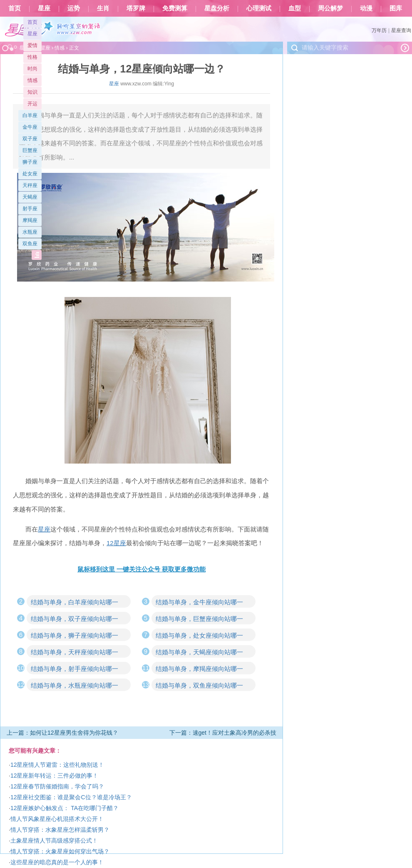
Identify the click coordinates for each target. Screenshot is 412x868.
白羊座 (30, 115)
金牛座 (30, 127)
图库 (396, 8)
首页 (15, 8)
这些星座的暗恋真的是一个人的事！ (57, 862)
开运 (32, 104)
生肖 (103, 8)
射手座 (30, 209)
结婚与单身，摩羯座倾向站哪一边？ (199, 670)
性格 (32, 57)
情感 (32, 80)
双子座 (30, 139)
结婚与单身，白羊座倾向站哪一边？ (74, 603)
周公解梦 (330, 8)
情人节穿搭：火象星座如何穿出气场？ (60, 851)
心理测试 (259, 8)
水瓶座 (30, 232)
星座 (44, 8)
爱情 (32, 45)
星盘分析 (217, 8)
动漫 (366, 8)
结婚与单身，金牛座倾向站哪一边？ (199, 603)
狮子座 (30, 162)
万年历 (379, 30)
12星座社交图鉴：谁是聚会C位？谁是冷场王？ (71, 797)
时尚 (32, 69)
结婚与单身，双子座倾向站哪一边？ (74, 620)
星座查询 (401, 30)
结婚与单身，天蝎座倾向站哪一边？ (199, 653)
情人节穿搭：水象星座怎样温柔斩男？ (60, 830)
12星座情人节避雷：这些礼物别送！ (57, 765)
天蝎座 (30, 197)
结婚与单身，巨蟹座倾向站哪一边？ (199, 620)
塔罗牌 (136, 8)
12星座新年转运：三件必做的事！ (55, 776)
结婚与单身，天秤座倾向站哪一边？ (74, 653)
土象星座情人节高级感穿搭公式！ (54, 841)
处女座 (30, 174)
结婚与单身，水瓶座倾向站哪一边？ (74, 686)
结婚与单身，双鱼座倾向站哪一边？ (199, 686)
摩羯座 (30, 220)
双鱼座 (30, 244)
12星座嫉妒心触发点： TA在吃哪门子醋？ (65, 808)
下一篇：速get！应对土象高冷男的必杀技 (223, 733)
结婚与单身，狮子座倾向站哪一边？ (74, 636)
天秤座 (30, 185)
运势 (74, 8)
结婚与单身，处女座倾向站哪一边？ (199, 636)
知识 (32, 92)
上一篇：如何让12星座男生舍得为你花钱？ (62, 733)
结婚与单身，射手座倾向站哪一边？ (74, 670)
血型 (295, 8)
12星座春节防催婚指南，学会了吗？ (57, 786)
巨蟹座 (30, 150)
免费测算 (175, 8)
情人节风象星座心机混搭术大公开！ (57, 819)
